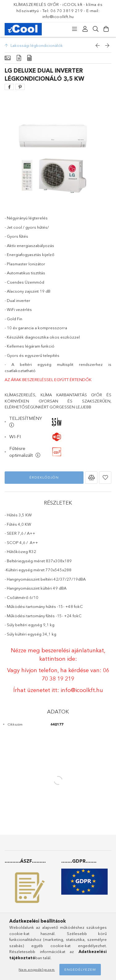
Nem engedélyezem (37, 969)
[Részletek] (19, 58)
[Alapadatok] (8, 58)
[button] (91, 478)
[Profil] (85, 29)
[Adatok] (29, 58)
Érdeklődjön (44, 477)
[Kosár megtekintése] (106, 29)
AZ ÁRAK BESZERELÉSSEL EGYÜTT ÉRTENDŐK (48, 380)
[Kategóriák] (75, 29)
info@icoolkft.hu (82, 690)
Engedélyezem (80, 969)
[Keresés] (96, 29)
